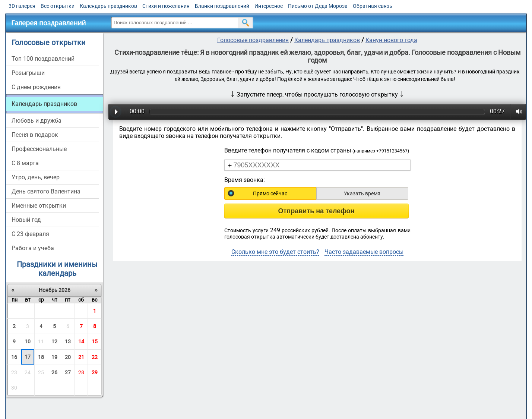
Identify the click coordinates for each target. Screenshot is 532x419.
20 (68, 357)
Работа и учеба (33, 248)
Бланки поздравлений (222, 6)
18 (41, 357)
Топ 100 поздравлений (43, 59)
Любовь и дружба (37, 121)
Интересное (269, 6)
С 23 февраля (30, 234)
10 (28, 341)
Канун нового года (391, 40)
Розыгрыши (28, 73)
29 (95, 372)
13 (68, 341)
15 (95, 341)
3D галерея (22, 6)
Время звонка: (245, 180)
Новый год (26, 220)
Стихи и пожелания (166, 6)
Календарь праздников (108, 6)
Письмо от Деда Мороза (318, 6)
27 (68, 372)
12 (54, 341)
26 (54, 372)
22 (95, 357)
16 (14, 357)
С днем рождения (36, 87)
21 (81, 357)
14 (81, 341)
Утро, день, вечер (36, 177)
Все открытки (58, 6)
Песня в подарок (35, 135)
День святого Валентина (46, 191)
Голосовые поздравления (253, 40)
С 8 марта (25, 163)
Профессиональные (39, 149)
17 (28, 357)
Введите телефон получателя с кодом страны (317, 150)
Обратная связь (373, 6)
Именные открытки (39, 206)
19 (54, 357)
